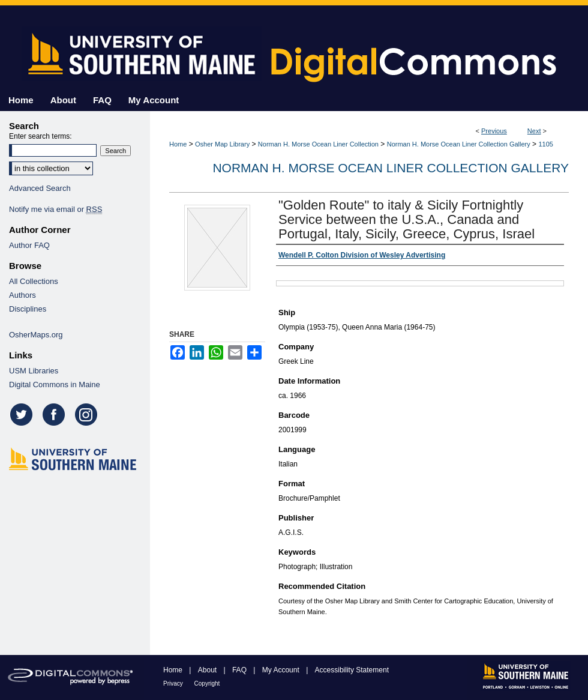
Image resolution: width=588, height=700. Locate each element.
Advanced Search (40, 188)
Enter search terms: (40, 136)
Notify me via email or (55, 209)
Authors (22, 295)
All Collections (34, 281)
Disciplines (28, 309)
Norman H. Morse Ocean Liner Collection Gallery (459, 144)
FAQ (240, 670)
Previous (494, 131)
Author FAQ (29, 245)
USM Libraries (34, 371)
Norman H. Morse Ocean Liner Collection (318, 144)
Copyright (207, 683)
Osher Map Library (222, 144)
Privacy (174, 683)
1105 (545, 144)
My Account (282, 670)
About (208, 670)
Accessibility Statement (352, 670)
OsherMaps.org (36, 335)
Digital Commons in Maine (55, 385)
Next (534, 131)
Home (178, 144)
